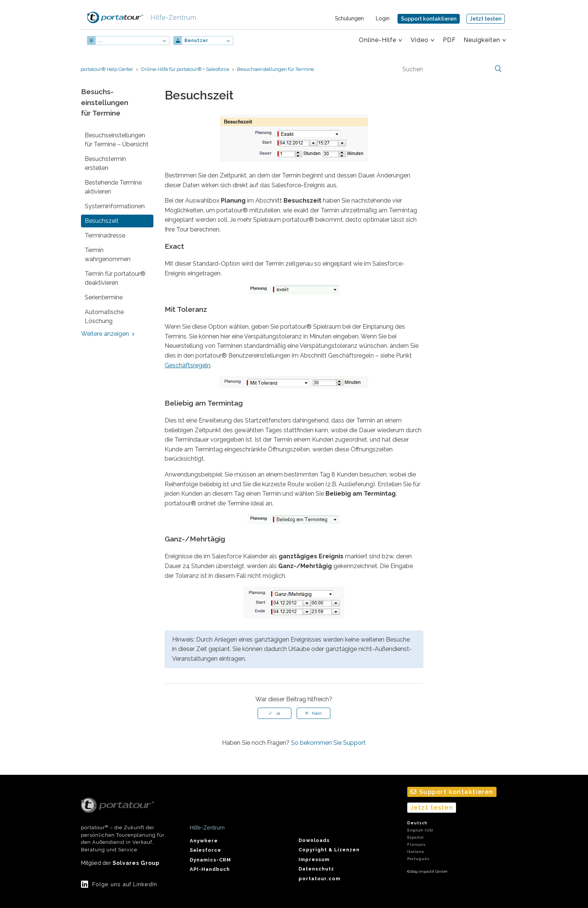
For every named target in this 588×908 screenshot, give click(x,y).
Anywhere (204, 841)
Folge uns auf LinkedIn (125, 884)
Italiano (416, 852)
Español (415, 837)
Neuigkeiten (482, 40)
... (100, 41)
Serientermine (104, 297)
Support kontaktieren (429, 19)
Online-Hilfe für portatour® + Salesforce (185, 69)
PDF (449, 40)
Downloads (314, 840)
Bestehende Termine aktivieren (113, 187)
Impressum (314, 859)
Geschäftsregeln (187, 365)
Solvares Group (136, 863)
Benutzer (196, 41)
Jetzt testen (486, 19)
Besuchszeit (102, 221)
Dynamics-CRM (210, 860)
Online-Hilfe (378, 40)
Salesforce (205, 850)
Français (416, 844)
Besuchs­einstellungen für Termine (275, 69)
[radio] (274, 713)
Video (420, 40)
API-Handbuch (210, 869)
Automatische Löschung (104, 316)
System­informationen (115, 206)
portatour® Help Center (107, 69)
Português (418, 859)
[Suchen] (451, 69)
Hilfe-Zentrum (171, 17)
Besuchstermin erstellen (105, 163)
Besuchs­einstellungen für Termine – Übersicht (117, 140)
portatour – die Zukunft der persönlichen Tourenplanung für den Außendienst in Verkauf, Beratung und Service (123, 825)
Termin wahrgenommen (108, 255)
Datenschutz (316, 869)
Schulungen (349, 18)
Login (383, 18)
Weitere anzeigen (105, 334)
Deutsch (417, 823)
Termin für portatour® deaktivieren (115, 278)
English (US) (420, 830)
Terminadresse (105, 235)
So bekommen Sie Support (328, 743)
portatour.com (319, 879)
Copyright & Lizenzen (329, 850)
